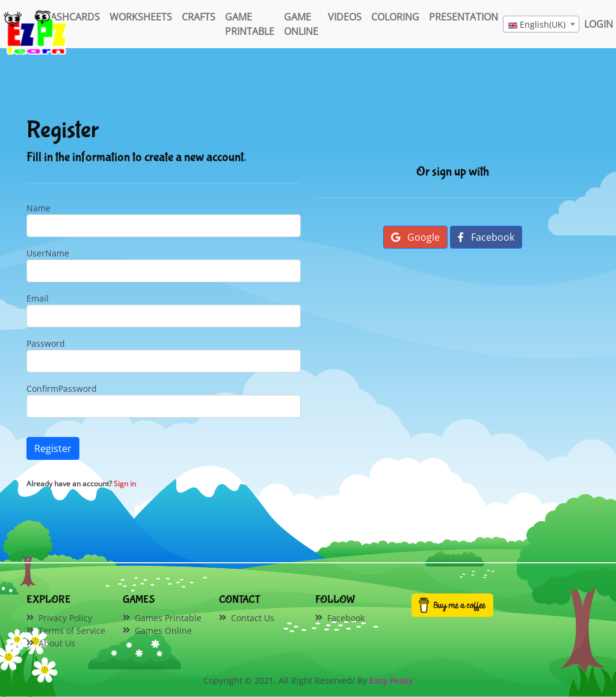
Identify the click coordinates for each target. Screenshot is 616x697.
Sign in (125, 484)
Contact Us (253, 618)
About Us (57, 643)
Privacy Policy (65, 618)
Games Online (163, 630)
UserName (48, 253)
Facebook (486, 237)
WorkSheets (141, 17)
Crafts (199, 17)
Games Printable (168, 618)
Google (415, 237)
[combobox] (541, 24)
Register (53, 448)
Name (38, 208)
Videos (345, 17)
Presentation (464, 17)
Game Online (301, 24)
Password (46, 343)
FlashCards (70, 17)
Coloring (395, 17)
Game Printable (250, 24)
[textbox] (541, 25)
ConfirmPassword (62, 389)
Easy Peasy (391, 680)
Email (38, 298)
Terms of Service (72, 630)
